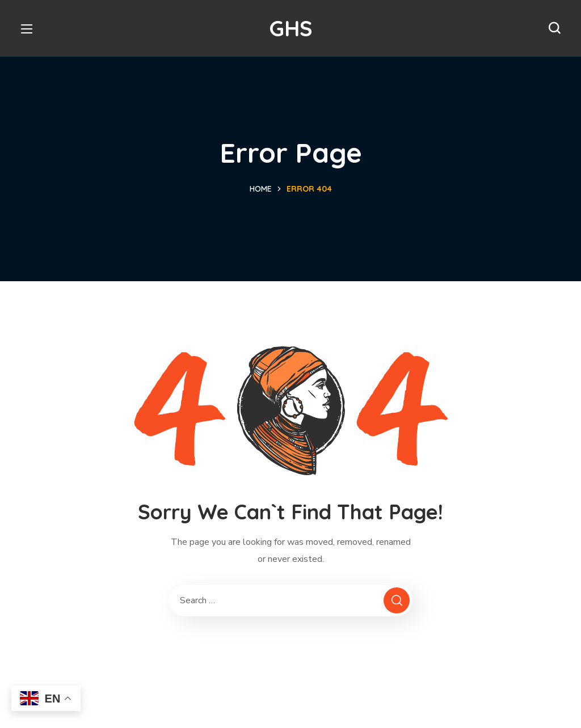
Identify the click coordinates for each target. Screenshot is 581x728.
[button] (554, 28)
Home (261, 189)
